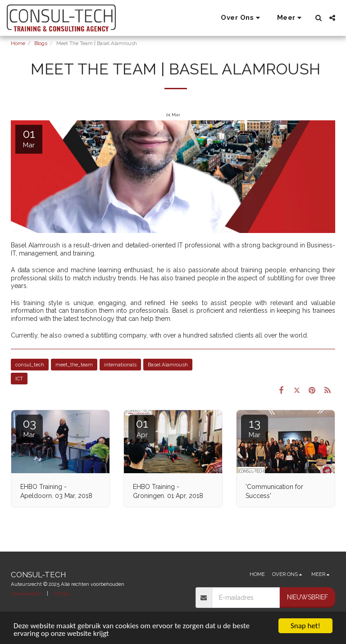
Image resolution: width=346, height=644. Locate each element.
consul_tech (30, 365)
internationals (120, 365)
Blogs (41, 43)
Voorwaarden (26, 594)
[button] (242, 18)
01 (142, 428)
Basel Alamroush (168, 365)
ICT (19, 379)
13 (255, 428)
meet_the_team (74, 365)
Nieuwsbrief (307, 597)
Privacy (62, 594)
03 (29, 428)
